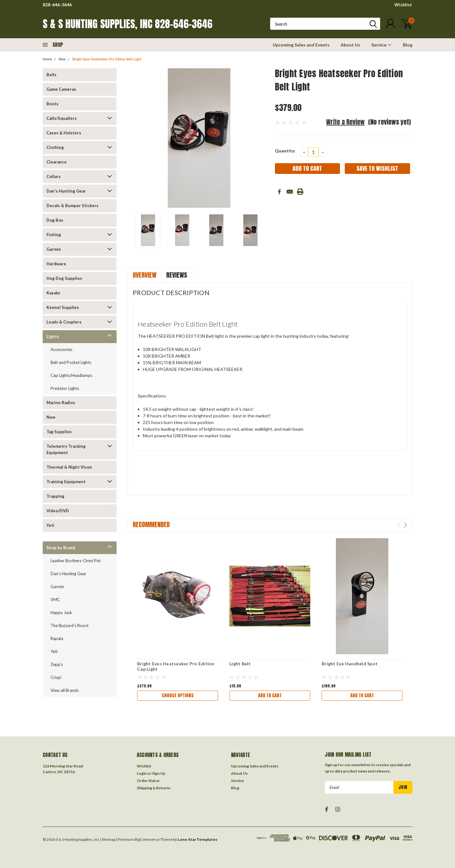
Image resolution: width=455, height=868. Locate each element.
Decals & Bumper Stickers (73, 206)
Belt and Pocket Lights (71, 362)
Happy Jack (61, 613)
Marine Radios (61, 403)
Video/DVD (58, 511)
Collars (54, 176)
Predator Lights (65, 388)
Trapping (55, 496)
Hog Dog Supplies (64, 278)
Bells (52, 75)
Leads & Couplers (64, 322)
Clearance (57, 162)
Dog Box (55, 220)
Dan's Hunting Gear (66, 191)
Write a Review (345, 122)
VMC (55, 600)
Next (406, 525)
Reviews (177, 275)
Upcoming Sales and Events (301, 45)
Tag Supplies (59, 432)
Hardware (56, 264)
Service (382, 45)
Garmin (54, 249)
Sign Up (159, 773)
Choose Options (178, 696)
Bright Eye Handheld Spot (350, 664)
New (62, 59)
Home (47, 59)
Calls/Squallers (62, 118)
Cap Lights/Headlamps (71, 375)
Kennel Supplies (63, 307)
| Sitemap (108, 839)
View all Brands (65, 690)
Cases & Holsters (64, 133)
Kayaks (53, 293)
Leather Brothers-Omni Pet (76, 561)
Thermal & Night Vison (69, 467)
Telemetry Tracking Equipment (66, 449)
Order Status (148, 781)
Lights (53, 336)
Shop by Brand (61, 548)
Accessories (61, 349)
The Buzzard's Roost (70, 625)
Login (142, 773)
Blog (408, 45)
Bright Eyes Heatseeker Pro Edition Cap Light (176, 666)
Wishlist (403, 5)
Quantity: (285, 151)
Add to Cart (270, 696)
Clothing (55, 147)
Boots (52, 104)
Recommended (151, 524)
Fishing (54, 235)
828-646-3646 (57, 5)
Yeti (50, 525)
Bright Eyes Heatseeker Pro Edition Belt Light (107, 59)
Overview (145, 275)
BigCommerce (147, 839)
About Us (350, 45)
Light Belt (240, 664)
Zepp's (57, 664)
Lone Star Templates (197, 839)
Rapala (57, 638)
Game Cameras (61, 89)
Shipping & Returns (154, 788)
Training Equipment (66, 482)
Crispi (56, 677)
